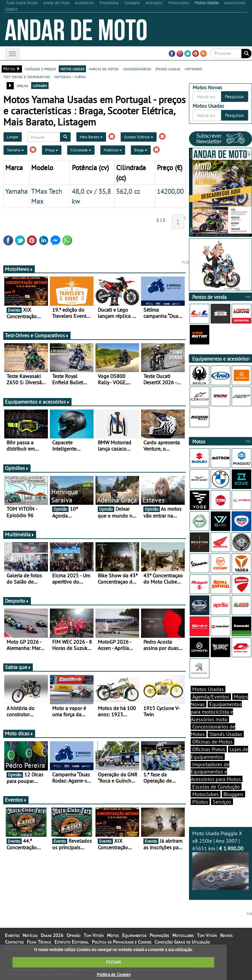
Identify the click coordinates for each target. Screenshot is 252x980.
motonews (193, 69)
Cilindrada (81, 150)
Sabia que (18, 667)
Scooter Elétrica (139, 137)
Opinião (73, 935)
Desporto (17, 601)
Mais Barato (91, 137)
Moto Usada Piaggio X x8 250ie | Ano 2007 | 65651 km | (220, 860)
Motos (113, 935)
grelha (22, 85)
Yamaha (15, 150)
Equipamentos (134, 935)
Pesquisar (235, 97)
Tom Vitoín (94, 935)
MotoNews (19, 269)
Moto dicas (19, 733)
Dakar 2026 (52, 935)
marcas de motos (104, 69)
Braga (141, 150)
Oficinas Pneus (209, 749)
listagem (40, 85)
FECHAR (114, 962)
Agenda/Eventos (211, 697)
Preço (52, 150)
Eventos (16, 800)
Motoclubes (206, 794)
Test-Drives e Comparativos (37, 335)
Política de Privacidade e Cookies (122, 942)
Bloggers (233, 794)
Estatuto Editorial (72, 942)
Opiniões (17, 468)
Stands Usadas (226, 734)
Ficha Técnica (39, 942)
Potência (113, 150)
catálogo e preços (40, 69)
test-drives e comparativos (27, 77)
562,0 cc (128, 191)
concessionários (137, 69)
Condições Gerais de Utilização (182, 942)
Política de (114, 975)
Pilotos (200, 802)
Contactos (14, 942)
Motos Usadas (208, 689)
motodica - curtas (70, 77)
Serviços (222, 802)
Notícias (30, 935)
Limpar (13, 137)
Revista (226, 935)
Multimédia (20, 534)
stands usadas (168, 69)
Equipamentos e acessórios (37, 402)
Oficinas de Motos (212, 742)
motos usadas (72, 69)
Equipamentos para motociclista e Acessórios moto (216, 712)
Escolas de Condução (216, 787)
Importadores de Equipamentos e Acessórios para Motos (216, 772)
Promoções (159, 935)
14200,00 (170, 191)
